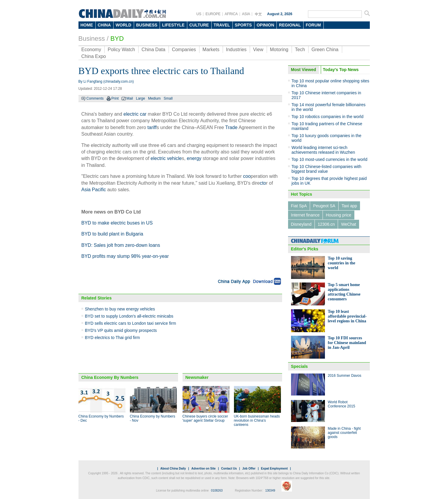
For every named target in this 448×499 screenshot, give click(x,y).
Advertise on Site (204, 469)
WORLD (124, 25)
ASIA (246, 14)
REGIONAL (290, 25)
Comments (95, 98)
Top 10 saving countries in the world (342, 263)
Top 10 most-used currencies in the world (330, 159)
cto (263, 183)
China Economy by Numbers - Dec (101, 418)
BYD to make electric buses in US (117, 223)
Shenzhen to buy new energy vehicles (120, 309)
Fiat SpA (299, 206)
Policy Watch (121, 50)
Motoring (279, 50)
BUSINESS (147, 25)
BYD (117, 39)
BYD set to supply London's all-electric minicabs (129, 316)
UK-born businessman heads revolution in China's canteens (257, 420)
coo (247, 176)
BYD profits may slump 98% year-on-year (125, 256)
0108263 (217, 491)
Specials (300, 366)
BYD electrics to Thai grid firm (113, 338)
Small (168, 98)
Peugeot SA (324, 206)
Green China (325, 50)
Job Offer (249, 469)
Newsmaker (197, 377)
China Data (153, 50)
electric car (135, 114)
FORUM (313, 25)
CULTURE (199, 25)
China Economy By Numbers (110, 377)
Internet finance (305, 215)
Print (115, 98)
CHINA (104, 25)
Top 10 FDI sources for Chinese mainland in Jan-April (347, 343)
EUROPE (213, 14)
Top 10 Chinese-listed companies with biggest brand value (327, 169)
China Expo (94, 56)
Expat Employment (274, 469)
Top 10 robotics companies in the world (328, 117)
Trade (231, 127)
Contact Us (229, 469)
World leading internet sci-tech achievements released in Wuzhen (323, 150)
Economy (91, 50)
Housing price (339, 215)
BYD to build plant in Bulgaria (112, 234)
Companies (184, 50)
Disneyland (301, 224)
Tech (300, 50)
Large (140, 98)
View (258, 50)
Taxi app (349, 206)
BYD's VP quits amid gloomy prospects (121, 330)
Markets (211, 50)
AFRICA (231, 14)
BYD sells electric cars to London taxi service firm (131, 323)
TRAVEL (222, 25)
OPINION (265, 25)
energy (194, 158)
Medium (154, 98)
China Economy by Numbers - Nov (153, 418)
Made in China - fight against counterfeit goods (344, 433)
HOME (87, 25)
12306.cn (326, 224)
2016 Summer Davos (345, 376)
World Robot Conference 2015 (342, 404)
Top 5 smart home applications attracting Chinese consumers (344, 292)
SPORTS (243, 25)
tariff (152, 127)
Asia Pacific (94, 190)
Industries (236, 50)
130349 (270, 491)
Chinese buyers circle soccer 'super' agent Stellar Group (205, 418)
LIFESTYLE (173, 25)
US (199, 14)
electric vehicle (166, 158)
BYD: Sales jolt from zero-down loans (121, 245)
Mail (130, 98)
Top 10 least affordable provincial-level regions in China (347, 316)
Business (92, 39)
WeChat (348, 224)
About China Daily (173, 469)
